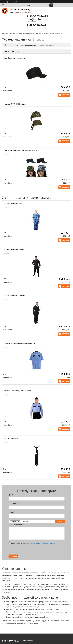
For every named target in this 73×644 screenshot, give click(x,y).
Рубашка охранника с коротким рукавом (19, 343)
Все (17, 51)
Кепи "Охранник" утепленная (14, 58)
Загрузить (60, 521)
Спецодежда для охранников (37, 34)
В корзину (66, 95)
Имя (11, 495)
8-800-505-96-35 (37, 16)
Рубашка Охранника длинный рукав (17, 391)
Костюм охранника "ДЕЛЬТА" (15, 203)
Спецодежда (20, 34)
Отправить (13, 556)
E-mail (12, 512)
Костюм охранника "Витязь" (14, 249)
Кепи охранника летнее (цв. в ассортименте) (21, 150)
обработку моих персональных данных (40, 543)
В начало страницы (69, 637)
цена (42, 45)
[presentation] (26, 550)
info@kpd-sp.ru (36, 19)
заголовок (50, 45)
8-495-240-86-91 (37, 25)
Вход (11, 2)
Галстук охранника (11, 438)
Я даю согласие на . (33, 543)
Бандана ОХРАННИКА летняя (15, 104)
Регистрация (21, 2)
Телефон (13, 504)
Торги (28, 5)
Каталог (11, 34)
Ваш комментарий (16, 525)
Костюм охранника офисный (14, 295)
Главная (4, 34)
